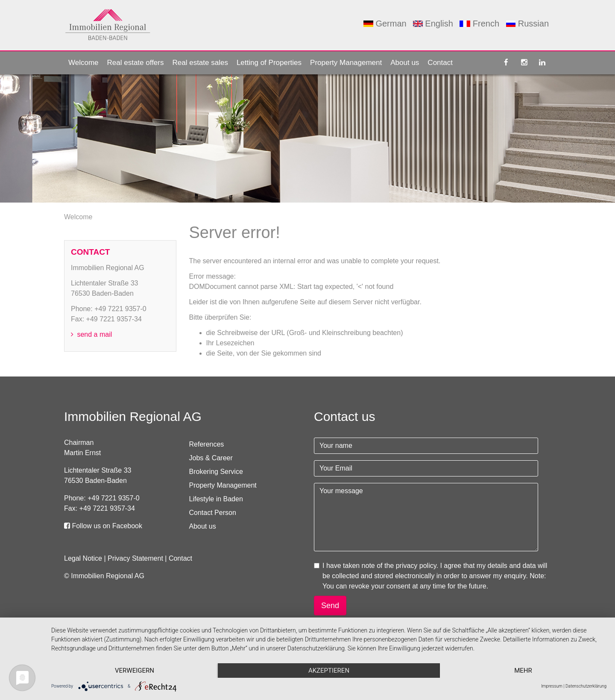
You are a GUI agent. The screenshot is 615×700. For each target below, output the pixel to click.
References (207, 444)
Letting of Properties (269, 63)
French (479, 24)
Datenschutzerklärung (586, 686)
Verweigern (135, 671)
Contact (440, 63)
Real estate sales (200, 63)
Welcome (83, 63)
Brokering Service (216, 472)
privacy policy (416, 566)
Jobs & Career (211, 458)
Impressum (552, 686)
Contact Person (213, 513)
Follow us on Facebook (103, 526)
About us (405, 63)
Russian (527, 24)
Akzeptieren (329, 671)
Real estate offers (136, 63)
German (385, 24)
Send (330, 606)
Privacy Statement (135, 558)
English (433, 24)
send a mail (91, 334)
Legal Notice (83, 558)
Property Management (346, 63)
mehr (523, 671)
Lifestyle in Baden (216, 499)
